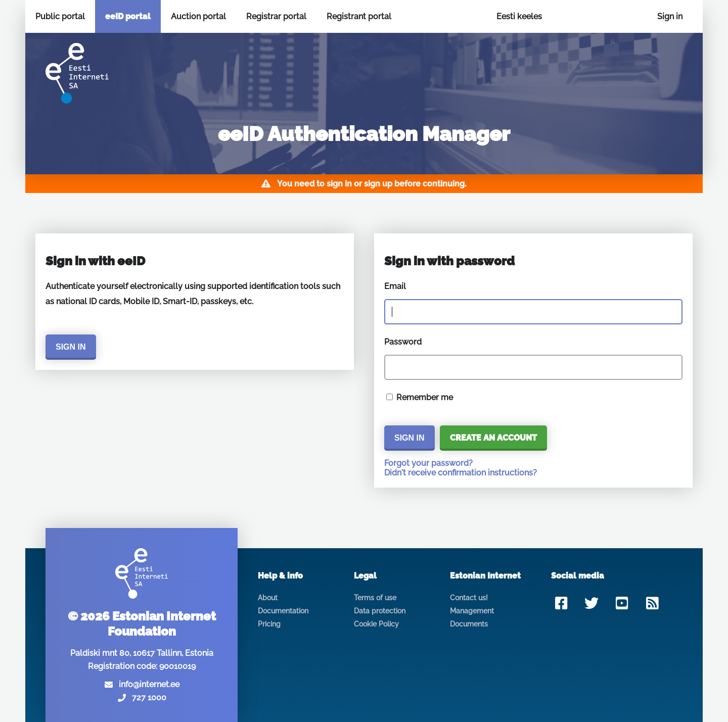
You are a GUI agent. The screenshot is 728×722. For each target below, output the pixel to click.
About (268, 598)
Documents (469, 624)
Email (395, 286)
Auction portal (198, 16)
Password (403, 342)
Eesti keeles (519, 16)
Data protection (380, 611)
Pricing (269, 624)
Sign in (670, 16)
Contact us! (469, 598)
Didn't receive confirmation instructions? (461, 473)
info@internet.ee (149, 685)
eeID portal (128, 16)
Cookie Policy (376, 624)
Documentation (283, 611)
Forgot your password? (428, 463)
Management (472, 611)
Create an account (493, 438)
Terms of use (375, 598)
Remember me (425, 397)
